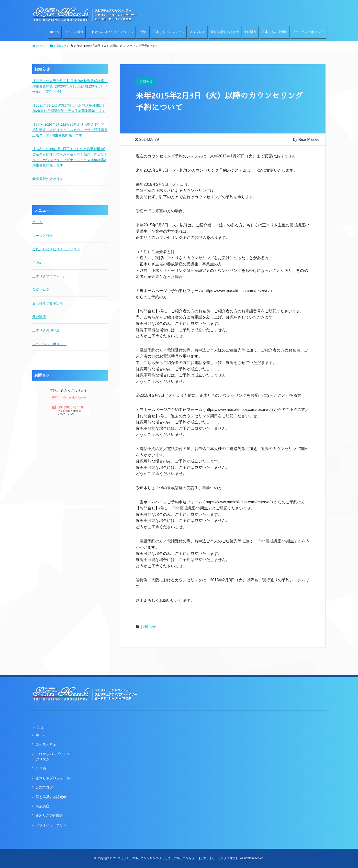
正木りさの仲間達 (274, 32)
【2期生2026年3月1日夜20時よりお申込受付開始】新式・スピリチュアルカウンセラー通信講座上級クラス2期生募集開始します (70, 130)
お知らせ (148, 627)
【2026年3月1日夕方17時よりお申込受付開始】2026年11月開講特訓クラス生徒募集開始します (69, 108)
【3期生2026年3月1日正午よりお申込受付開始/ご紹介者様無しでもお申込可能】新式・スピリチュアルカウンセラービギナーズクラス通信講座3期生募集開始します (70, 157)
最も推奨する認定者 (225, 32)
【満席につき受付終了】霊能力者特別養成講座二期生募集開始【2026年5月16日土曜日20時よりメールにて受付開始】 (70, 86)
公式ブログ (197, 32)
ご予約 (143, 32)
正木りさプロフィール (168, 32)
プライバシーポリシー (308, 32)
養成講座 (250, 32)
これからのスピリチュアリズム (111, 32)
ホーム (55, 32)
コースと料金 (74, 32)
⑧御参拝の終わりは (48, 179)
